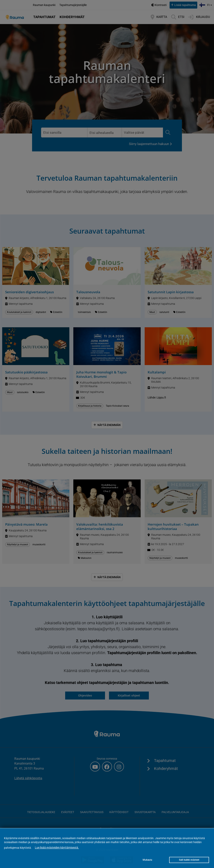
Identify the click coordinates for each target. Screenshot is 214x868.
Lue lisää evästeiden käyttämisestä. (57, 848)
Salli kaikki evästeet (189, 860)
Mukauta (147, 860)
